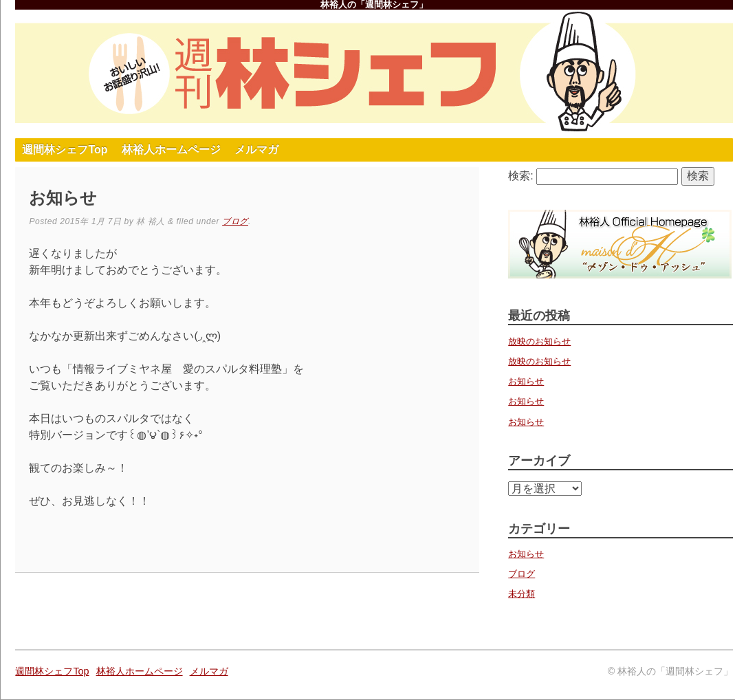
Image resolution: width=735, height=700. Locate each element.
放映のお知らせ (539, 341)
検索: (520, 176)
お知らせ (526, 381)
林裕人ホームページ (171, 150)
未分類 (522, 594)
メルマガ (256, 150)
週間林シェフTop (65, 150)
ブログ (235, 221)
